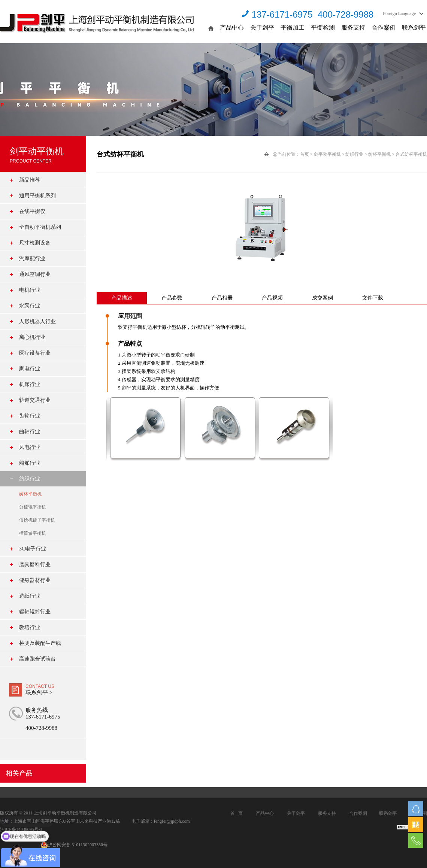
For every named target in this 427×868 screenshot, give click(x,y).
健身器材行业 (35, 580)
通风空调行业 (35, 274)
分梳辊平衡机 (33, 507)
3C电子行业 (33, 549)
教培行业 (30, 627)
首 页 (237, 813)
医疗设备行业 (35, 353)
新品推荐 (30, 180)
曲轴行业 (30, 432)
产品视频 (272, 298)
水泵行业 (30, 306)
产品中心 (232, 28)
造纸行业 (30, 596)
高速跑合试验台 (37, 659)
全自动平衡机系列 (40, 227)
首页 (305, 154)
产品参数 (172, 298)
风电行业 (30, 447)
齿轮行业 (30, 416)
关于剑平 (262, 28)
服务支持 (353, 28)
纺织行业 (30, 479)
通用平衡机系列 (37, 196)
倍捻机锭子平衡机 (37, 520)
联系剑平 (414, 28)
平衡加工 (293, 28)
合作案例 (384, 28)
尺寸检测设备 (35, 243)
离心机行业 (32, 337)
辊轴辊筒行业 (35, 612)
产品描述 (122, 298)
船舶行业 (30, 463)
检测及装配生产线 (40, 643)
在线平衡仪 (32, 211)
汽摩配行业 (32, 259)
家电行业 (30, 369)
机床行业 (30, 384)
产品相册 (222, 298)
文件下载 (373, 298)
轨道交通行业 (35, 400)
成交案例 (322, 298)
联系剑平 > (39, 692)
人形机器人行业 (37, 321)
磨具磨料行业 (35, 564)
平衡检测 (323, 28)
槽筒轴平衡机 (33, 533)
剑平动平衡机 (327, 154)
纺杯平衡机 (30, 494)
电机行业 (30, 290)
